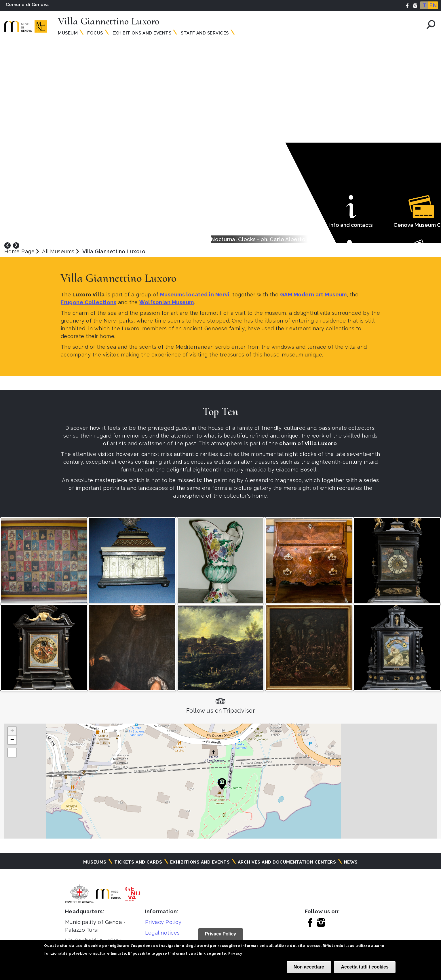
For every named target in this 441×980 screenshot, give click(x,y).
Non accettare (309, 967)
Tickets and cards (138, 862)
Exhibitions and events (142, 33)
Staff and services (205, 33)
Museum (68, 33)
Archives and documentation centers (287, 862)
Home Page (19, 251)
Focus (95, 33)
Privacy (235, 954)
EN (433, 5)
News (351, 862)
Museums (95, 862)
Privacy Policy (163, 922)
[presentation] (7, 245)
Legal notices (162, 933)
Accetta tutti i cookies (365, 967)
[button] (222, 784)
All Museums (58, 251)
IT (424, 5)
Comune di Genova (27, 5)
